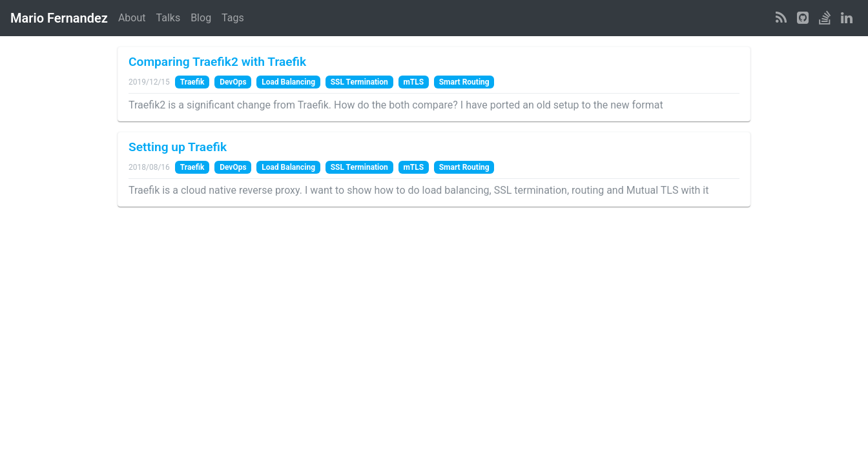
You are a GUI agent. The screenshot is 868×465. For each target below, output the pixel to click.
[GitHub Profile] (803, 18)
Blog (201, 18)
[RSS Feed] (781, 18)
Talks (169, 18)
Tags (233, 18)
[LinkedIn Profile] (847, 18)
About (132, 18)
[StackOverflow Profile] (825, 18)
